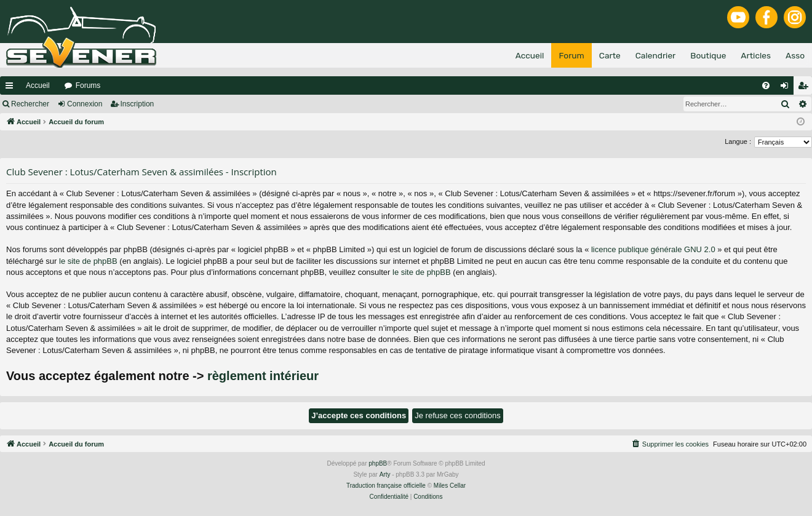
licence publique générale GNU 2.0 (653, 249)
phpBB (378, 463)
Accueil (38, 85)
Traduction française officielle (386, 486)
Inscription (137, 104)
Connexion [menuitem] (787, 88)
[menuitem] (766, 85)
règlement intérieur (263, 376)
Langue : (738, 141)
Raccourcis (12, 88)
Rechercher (30, 104)
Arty (385, 474)
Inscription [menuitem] (806, 88)
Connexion (85, 104)
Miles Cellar (450, 486)
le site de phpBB (88, 261)
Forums (88, 85)
